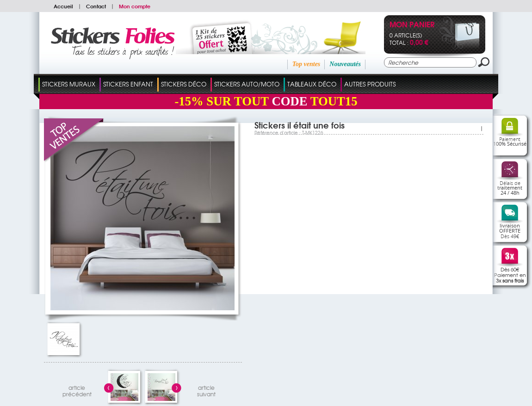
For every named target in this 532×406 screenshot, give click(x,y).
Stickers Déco (184, 84)
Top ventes (306, 64)
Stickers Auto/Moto (247, 84)
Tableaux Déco (312, 84)
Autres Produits (370, 84)
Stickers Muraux (69, 84)
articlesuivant (206, 390)
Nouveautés (345, 64)
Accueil (63, 6)
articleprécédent (77, 390)
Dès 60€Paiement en (510, 275)
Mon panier (412, 25)
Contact (96, 6)
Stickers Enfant (128, 84)
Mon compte (135, 6)
